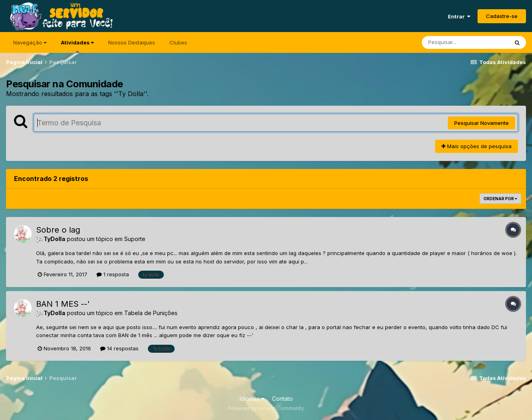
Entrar (459, 16)
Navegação (30, 42)
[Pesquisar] (465, 42)
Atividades (77, 46)
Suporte (135, 239)
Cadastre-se (502, 16)
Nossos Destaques (132, 42)
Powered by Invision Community (266, 408)
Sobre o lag (58, 230)
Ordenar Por (500, 199)
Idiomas (252, 399)
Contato (282, 399)
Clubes (178, 42)
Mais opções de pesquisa (477, 146)
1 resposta (113, 274)
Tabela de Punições (151, 313)
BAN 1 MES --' (63, 304)
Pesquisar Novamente (482, 123)
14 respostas (119, 348)
